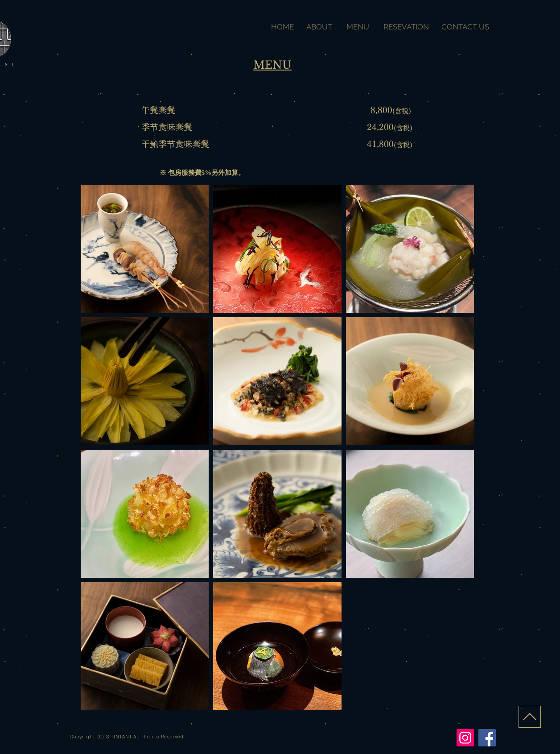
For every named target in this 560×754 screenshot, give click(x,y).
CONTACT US (464, 27)
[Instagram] (465, 738)
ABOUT (319, 27)
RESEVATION (407, 27)
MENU (359, 27)
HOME (284, 27)
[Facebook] (487, 738)
